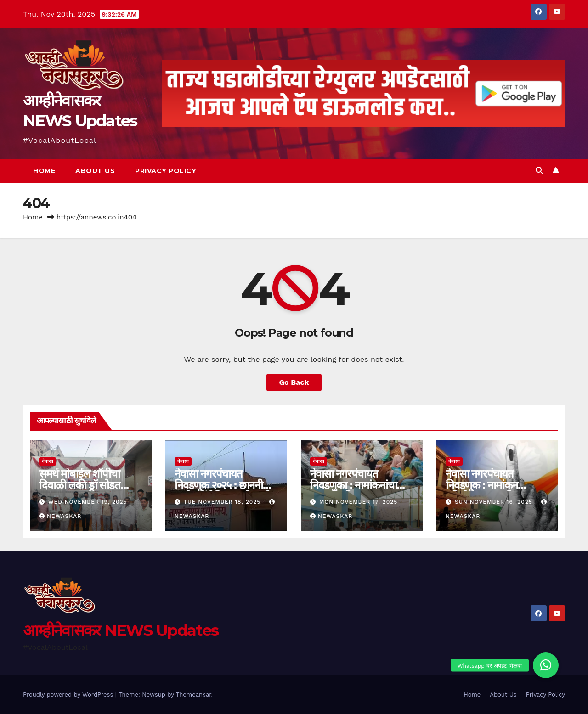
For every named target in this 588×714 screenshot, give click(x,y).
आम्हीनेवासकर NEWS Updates (121, 630)
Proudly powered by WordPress (69, 694)
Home (44, 171)
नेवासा (48, 461)
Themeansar (194, 694)
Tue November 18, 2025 (223, 502)
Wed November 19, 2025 (88, 502)
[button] (539, 171)
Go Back (294, 382)
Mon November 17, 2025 (358, 502)
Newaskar (60, 516)
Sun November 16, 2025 (495, 502)
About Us (95, 171)
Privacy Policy (166, 171)
